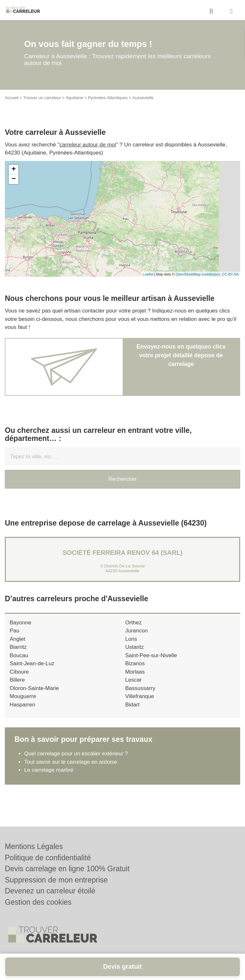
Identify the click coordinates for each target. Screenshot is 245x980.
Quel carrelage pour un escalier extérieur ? (76, 754)
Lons (131, 639)
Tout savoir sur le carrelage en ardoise (71, 762)
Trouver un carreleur (42, 98)
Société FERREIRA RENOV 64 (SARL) (122, 553)
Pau (14, 631)
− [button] (14, 179)
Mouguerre (23, 696)
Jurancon (137, 631)
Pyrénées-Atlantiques (108, 98)
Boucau (19, 655)
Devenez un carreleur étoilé (50, 891)
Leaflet (148, 274)
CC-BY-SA (230, 274)
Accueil (12, 98)
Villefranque (140, 696)
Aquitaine (74, 98)
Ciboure (19, 672)
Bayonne (20, 623)
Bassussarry (140, 688)
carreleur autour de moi (88, 145)
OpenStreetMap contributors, (199, 274)
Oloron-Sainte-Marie (34, 688)
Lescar (133, 680)
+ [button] (14, 170)
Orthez (133, 623)
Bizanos (135, 663)
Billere (17, 680)
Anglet (17, 639)
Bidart (132, 705)
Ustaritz (135, 647)
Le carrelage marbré (49, 770)
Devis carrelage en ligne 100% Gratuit (67, 869)
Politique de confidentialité (48, 858)
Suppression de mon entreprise (56, 880)
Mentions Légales (34, 846)
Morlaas (135, 672)
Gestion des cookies (38, 902)
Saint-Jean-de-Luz (32, 663)
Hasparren (22, 705)
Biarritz (18, 647)
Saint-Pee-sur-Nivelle (151, 655)
